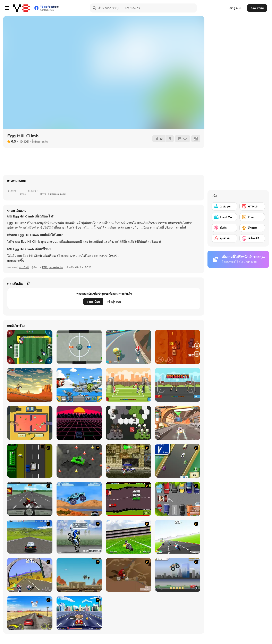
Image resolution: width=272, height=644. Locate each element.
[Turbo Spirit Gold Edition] (30, 575)
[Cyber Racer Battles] (178, 423)
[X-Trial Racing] (30, 385)
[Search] (95, 8)
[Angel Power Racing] (79, 613)
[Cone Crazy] (79, 461)
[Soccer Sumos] (30, 347)
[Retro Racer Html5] (79, 423)
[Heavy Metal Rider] (30, 499)
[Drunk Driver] (129, 499)
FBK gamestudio (52, 267)
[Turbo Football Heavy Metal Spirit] (129, 537)
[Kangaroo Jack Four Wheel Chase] (79, 575)
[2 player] (224, 206)
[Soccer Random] (129, 385)
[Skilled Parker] (178, 499)
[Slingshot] (30, 423)
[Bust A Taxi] (30, 461)
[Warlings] (79, 385)
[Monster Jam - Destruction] (178, 575)
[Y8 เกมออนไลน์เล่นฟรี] (22, 8)
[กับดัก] (224, 228)
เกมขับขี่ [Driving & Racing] (24, 267)
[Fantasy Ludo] (129, 423)
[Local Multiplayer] (224, 217)
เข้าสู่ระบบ (236, 8)
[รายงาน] (182, 139)
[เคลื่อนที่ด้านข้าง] (252, 238)
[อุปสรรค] (224, 238)
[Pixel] (252, 217)
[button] (16, 261)
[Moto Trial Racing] (129, 347)
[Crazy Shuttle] (129, 461)
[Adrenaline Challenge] (129, 575)
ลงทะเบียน (257, 8)
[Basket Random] (178, 385)
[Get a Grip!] (79, 537)
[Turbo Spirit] (178, 537)
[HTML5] (252, 206)
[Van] (178, 461)
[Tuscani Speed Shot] (30, 613)
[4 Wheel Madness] (79, 499)
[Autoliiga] (79, 347)
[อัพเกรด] (252, 228)
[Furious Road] (178, 347)
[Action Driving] (30, 537)
